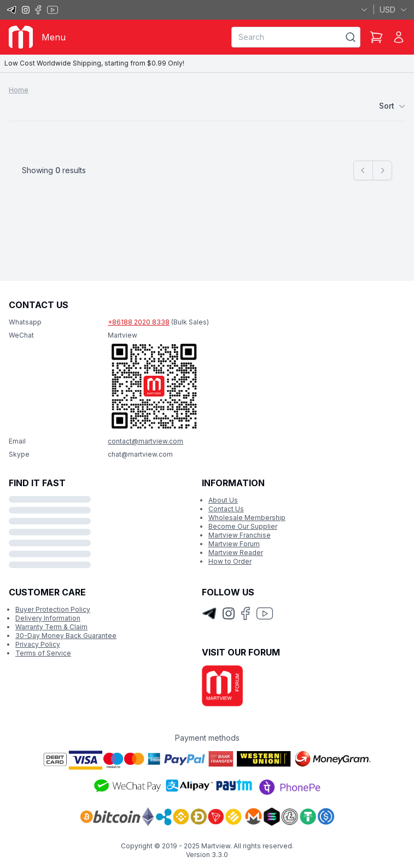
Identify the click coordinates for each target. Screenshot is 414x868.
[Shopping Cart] (376, 37)
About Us (223, 500)
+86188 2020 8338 (139, 322)
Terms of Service (43, 653)
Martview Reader (236, 553)
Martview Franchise (240, 535)
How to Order (230, 561)
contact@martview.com (145, 441)
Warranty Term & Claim (51, 627)
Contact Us (226, 509)
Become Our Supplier (243, 526)
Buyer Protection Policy (53, 609)
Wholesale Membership (247, 518)
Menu (54, 37)
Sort (392, 106)
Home (19, 90)
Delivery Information (48, 618)
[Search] (351, 37)
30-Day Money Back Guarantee (66, 636)
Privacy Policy (38, 644)
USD (393, 10)
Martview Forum (234, 544)
